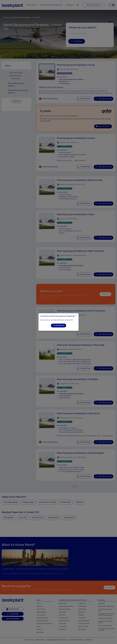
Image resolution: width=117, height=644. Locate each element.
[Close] (76, 316)
